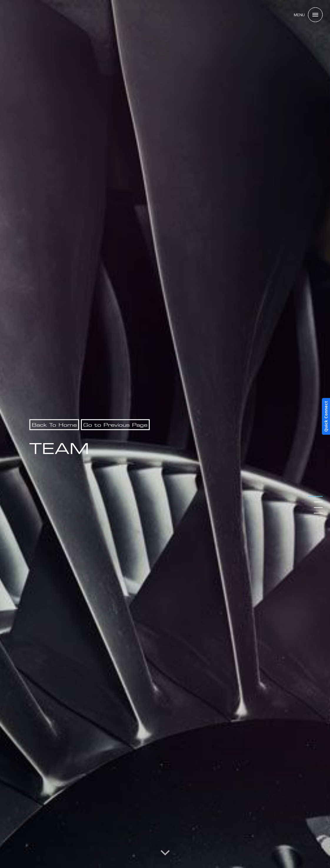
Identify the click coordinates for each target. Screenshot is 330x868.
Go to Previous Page (115, 425)
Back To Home (54, 425)
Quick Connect (326, 417)
